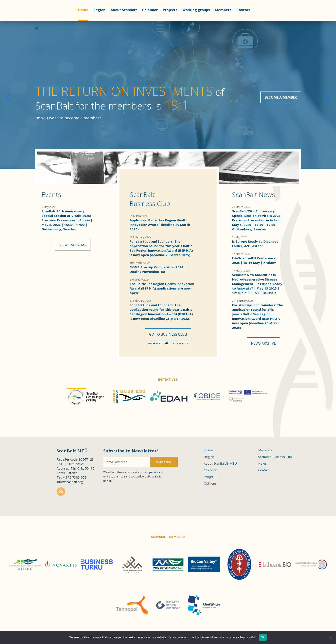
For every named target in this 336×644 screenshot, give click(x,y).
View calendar (73, 245)
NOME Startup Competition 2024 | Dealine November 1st (158, 269)
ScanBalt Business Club (150, 199)
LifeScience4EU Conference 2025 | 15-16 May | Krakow (254, 260)
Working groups (196, 10)
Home (83, 10)
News (262, 466)
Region (99, 10)
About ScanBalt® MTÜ (220, 466)
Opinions (210, 486)
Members (223, 10)
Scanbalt (50, 34)
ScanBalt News (253, 194)
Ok (263, 637)
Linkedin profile (291, 30)
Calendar (150, 10)
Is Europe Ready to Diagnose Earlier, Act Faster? (255, 244)
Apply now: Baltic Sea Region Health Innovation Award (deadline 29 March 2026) (160, 225)
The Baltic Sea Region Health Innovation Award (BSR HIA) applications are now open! (162, 288)
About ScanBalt (124, 10)
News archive (263, 344)
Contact (243, 10)
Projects (170, 10)
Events (51, 194)
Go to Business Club (168, 335)
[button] (322, 95)
